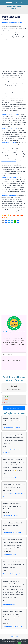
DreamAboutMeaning (14, 2)
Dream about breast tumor (9, 161)
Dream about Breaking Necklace (12, 428)
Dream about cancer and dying (10, 114)
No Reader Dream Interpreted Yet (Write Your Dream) (12, 23)
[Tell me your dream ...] (14, 354)
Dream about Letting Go (10, 555)
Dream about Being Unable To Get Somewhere (12, 451)
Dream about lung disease (9, 143)
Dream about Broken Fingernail (11, 574)
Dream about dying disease (9, 177)
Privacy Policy (14, 636)
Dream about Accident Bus (10, 516)
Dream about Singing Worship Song (13, 626)
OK (19, 643)
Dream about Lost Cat (9, 604)
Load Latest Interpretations (14, 408)
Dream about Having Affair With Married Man (14, 495)
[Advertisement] (14, 56)
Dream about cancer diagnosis (10, 129)
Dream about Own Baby (9, 477)
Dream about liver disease (9, 196)
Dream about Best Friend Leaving (12, 532)
